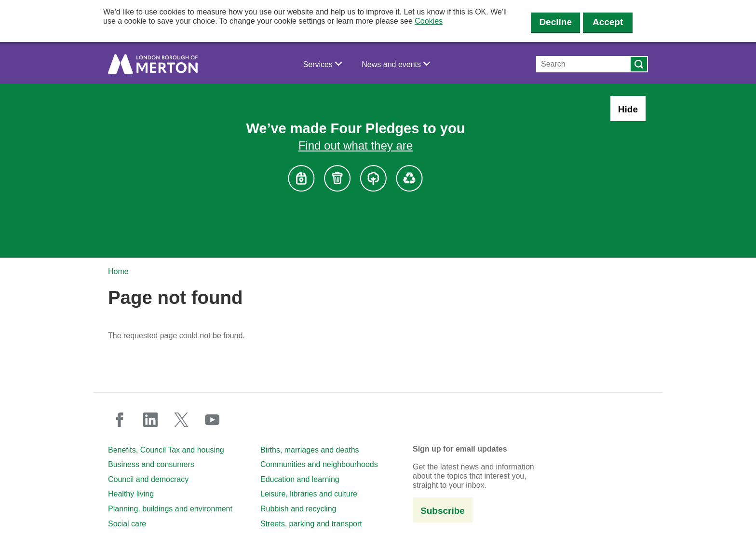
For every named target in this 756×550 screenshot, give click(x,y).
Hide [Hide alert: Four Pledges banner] (628, 109)
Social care (127, 524)
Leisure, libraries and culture (309, 494)
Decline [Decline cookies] (555, 22)
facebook (120, 420)
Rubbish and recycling (298, 509)
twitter (181, 420)
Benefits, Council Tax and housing (166, 450)
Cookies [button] (429, 21)
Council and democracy (148, 479)
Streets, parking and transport (311, 524)
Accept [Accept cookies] (608, 22)
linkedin (150, 420)
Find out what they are (356, 145)
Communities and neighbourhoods (319, 464)
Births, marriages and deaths (310, 450)
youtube (212, 420)
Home (118, 271)
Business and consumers (151, 464)
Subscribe (443, 511)
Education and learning (300, 479)
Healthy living (131, 494)
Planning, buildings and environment (170, 509)
